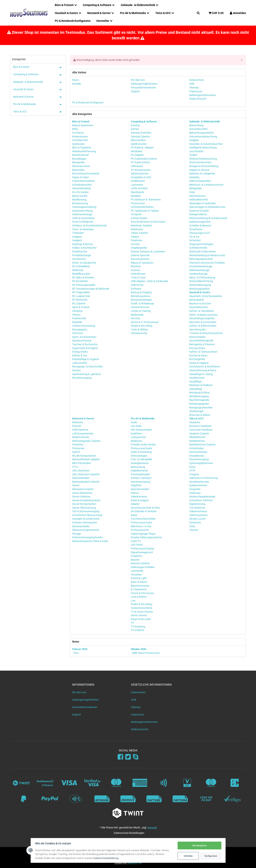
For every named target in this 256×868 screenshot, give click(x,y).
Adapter (135, 504)
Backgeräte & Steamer (202, 344)
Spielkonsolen (139, 144)
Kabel (134, 515)
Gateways (195, 493)
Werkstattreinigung (200, 285)
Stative (135, 493)
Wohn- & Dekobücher (84, 263)
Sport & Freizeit (81, 307)
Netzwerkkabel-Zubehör (86, 482)
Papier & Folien (81, 177)
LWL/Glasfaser (81, 470)
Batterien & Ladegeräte (202, 173)
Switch (76, 452)
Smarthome (196, 229)
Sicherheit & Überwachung (87, 515)
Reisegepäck (80, 329)
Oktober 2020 (138, 649)
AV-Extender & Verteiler (144, 511)
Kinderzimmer (80, 136)
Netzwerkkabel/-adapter (86, 459)
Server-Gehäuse (81, 496)
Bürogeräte (78, 162)
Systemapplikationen (201, 463)
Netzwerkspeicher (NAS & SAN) (90, 541)
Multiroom (136, 441)
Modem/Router (81, 437)
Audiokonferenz (198, 485)
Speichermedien (140, 489)
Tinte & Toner (138, 277)
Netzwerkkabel (81, 478)
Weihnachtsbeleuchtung (203, 159)
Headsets (195, 422)
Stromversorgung (199, 459)
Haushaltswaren (198, 307)
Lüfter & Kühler (139, 188)
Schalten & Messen (200, 225)
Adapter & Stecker (199, 170)
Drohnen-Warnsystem (85, 522)
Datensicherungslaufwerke (88, 537)
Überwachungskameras (86, 530)
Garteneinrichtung (82, 211)
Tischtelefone (197, 508)
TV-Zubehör (137, 630)
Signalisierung (197, 504)
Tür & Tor (194, 237)
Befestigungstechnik (201, 259)
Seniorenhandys (198, 452)
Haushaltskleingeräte (201, 340)
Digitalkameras (139, 470)
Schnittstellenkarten (142, 207)
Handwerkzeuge (198, 274)
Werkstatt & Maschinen (202, 251)
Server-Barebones (82, 493)
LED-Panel (137, 545)
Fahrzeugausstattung (84, 207)
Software (136, 289)
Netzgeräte (195, 188)
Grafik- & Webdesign (142, 303)
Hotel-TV (136, 541)
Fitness (76, 315)
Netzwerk (78, 422)
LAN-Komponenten (83, 433)
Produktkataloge (81, 255)
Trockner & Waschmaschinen (206, 333)
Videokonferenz (198, 511)
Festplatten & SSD (141, 177)
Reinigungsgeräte (199, 404)
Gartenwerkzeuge (82, 214)
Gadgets (77, 237)
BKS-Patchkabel (81, 463)
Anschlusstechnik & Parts (145, 508)
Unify (192, 526)
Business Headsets (200, 426)
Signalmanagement (142, 552)
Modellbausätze (81, 274)
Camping (77, 311)
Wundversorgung (82, 378)
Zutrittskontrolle (198, 248)
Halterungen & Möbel (143, 567)
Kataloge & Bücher (83, 244)
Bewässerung (80, 203)
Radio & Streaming (141, 452)
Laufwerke (137, 185)
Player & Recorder (141, 619)
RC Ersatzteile (80, 281)
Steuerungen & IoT (200, 233)
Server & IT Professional (144, 322)
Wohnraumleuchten (200, 162)
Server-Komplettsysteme (86, 500)
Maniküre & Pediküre (201, 385)
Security (135, 318)
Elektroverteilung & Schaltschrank (208, 218)
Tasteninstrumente (141, 608)
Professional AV (140, 530)
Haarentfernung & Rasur (203, 370)
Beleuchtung (196, 125)
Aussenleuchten (198, 129)
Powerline (78, 444)
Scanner (135, 270)
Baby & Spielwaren (83, 125)
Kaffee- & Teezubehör (201, 311)
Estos (192, 467)
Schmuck (78, 333)
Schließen (187, 856)
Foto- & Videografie (141, 459)
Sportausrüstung (82, 340)
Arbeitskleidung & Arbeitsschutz (207, 255)
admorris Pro (134, 863)
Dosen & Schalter (199, 211)
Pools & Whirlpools (83, 222)
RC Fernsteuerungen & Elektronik (91, 289)
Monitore (136, 266)
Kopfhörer (136, 433)
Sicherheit (195, 240)
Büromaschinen (81, 166)
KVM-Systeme (80, 430)
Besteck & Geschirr (200, 303)
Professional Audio (141, 448)
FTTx (75, 467)
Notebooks (137, 229)
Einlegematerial (198, 214)
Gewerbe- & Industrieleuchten (206, 144)
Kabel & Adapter (140, 500)
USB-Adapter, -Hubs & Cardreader (149, 281)
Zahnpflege (196, 389)
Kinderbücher (80, 251)
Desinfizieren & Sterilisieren (205, 366)
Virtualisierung (139, 333)
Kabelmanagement (200, 222)
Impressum (137, 714)
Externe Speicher (140, 255)
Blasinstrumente (140, 586)
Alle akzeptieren (199, 845)
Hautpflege (195, 381)
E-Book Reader (139, 218)
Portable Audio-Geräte (143, 444)
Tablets (135, 237)
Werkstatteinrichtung (201, 281)
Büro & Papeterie (82, 147)
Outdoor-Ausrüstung (84, 326)
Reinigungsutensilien (201, 407)
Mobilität (77, 322)
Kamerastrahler (81, 526)
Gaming (135, 125)
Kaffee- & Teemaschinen (203, 352)
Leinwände (137, 571)
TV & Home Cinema (142, 612)
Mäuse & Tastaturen (142, 263)
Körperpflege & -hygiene (86, 359)
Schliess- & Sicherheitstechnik (89, 225)
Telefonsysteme (198, 515)
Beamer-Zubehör (140, 563)
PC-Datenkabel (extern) (144, 159)
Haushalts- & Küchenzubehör (206, 296)
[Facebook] (120, 757)
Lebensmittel (80, 363)
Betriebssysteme (140, 296)
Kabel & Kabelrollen (200, 181)
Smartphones (197, 456)
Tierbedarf (78, 233)
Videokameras (139, 496)
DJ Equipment (139, 589)
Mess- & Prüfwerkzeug (202, 277)
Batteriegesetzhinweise (144, 722)
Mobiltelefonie (197, 437)
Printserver (78, 448)
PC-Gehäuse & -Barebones (146, 199)
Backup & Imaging (141, 292)
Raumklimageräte (199, 400)
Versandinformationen (85, 707)
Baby (75, 129)
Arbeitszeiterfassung (84, 151)
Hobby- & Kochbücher (84, 248)
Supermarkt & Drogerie (85, 348)
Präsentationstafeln (83, 181)
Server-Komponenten (84, 504)
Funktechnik (79, 318)
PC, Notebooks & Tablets (145, 211)
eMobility (194, 177)
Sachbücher (79, 259)
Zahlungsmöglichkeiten (85, 700)
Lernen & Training (141, 311)
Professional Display (142, 548)
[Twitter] (128, 757)
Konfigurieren (210, 856)
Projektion (136, 556)
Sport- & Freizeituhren (84, 337)
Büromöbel (78, 170)
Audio (134, 422)
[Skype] (136, 757)
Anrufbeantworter (199, 482)
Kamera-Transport (141, 478)
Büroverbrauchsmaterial (86, 173)
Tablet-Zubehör (139, 233)
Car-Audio (136, 426)
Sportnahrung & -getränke (87, 374)
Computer (136, 214)
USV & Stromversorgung (86, 511)
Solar (192, 192)
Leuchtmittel (196, 151)
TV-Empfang (138, 626)
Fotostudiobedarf (140, 474)
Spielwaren (78, 144)
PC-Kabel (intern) (140, 162)
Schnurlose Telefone (201, 500)
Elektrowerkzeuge (199, 270)
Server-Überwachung (84, 508)
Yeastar (194, 530)
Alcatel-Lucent (197, 519)
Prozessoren (138, 203)
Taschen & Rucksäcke (85, 344)
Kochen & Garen (198, 355)
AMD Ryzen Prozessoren (146, 653)
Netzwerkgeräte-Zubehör (86, 441)
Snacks (76, 370)
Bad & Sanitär (80, 196)
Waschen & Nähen (200, 415)
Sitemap (136, 707)
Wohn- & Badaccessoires (203, 315)
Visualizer (136, 574)
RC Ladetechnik (81, 296)
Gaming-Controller (141, 133)
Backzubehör (197, 300)
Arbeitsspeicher (140, 173)
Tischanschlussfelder (143, 519)
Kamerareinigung (140, 482)
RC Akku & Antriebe (83, 277)
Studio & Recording (141, 326)
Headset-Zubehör (199, 433)
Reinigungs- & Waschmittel (87, 366)
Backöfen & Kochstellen (203, 322)
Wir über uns (79, 692)
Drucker (135, 244)
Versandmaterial (81, 188)
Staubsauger (196, 411)
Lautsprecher (138, 437)
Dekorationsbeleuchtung (203, 136)
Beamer (135, 560)
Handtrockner (197, 378)
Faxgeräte (195, 489)
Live (133, 600)
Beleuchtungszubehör (201, 133)
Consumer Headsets (201, 430)
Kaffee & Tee (80, 355)
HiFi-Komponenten (141, 430)
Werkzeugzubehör (199, 289)
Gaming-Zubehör (140, 136)
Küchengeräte (197, 359)
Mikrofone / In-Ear (141, 526)
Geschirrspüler (197, 329)
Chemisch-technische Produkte (207, 263)
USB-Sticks (137, 285)
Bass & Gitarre (139, 582)
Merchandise (138, 140)
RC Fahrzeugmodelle (84, 285)
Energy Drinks (80, 352)
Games (135, 129)
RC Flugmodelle (81, 292)
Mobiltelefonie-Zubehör (202, 444)
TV (132, 623)
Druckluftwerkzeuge (201, 266)
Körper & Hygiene (199, 363)
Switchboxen (138, 274)
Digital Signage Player (143, 534)
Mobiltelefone (197, 441)
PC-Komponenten (141, 170)
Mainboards (137, 192)
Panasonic (195, 522)
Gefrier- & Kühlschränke (203, 326)
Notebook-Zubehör (141, 225)
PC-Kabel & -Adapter (142, 147)
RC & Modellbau (81, 266)
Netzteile (136, 196)
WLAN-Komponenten (84, 456)
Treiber (193, 155)
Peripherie (136, 240)
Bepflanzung (79, 199)
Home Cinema (139, 615)
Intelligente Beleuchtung (203, 147)
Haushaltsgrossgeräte (202, 318)
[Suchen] (198, 13)
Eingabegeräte (139, 248)
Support (76, 714)
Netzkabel (136, 151)
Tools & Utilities (139, 329)
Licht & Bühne (139, 597)
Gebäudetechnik (198, 199)
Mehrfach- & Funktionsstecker (206, 185)
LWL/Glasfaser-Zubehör (86, 474)
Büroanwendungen (141, 300)
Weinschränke (197, 337)
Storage (77, 534)
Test (76, 653)
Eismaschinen (197, 348)
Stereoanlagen (139, 456)
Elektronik (78, 270)
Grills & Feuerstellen (83, 218)
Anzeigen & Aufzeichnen (86, 519)
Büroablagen (79, 159)
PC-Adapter (137, 155)
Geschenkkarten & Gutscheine (148, 222)
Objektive (136, 485)
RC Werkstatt (80, 300)
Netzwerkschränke (83, 489)
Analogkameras (140, 463)
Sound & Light (139, 578)
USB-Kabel (137, 166)
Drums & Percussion (142, 593)
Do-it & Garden (80, 192)
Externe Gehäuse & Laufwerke (148, 251)
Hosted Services (140, 307)
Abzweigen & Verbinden (202, 203)
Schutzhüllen (196, 448)
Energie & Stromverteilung (204, 166)
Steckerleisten (197, 196)
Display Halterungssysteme (146, 537)
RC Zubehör (79, 303)
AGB (133, 700)
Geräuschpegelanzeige (202, 496)
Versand (152, 827)
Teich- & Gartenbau (83, 229)
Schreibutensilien (82, 185)
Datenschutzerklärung (107, 858)
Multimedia (137, 315)
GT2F (192, 470)
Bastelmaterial (80, 155)
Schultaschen (80, 140)
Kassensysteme (140, 259)
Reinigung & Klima (199, 392)
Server (76, 485)
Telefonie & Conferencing (203, 478)
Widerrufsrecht (139, 729)
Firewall (77, 426)
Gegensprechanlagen (201, 244)
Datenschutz (138, 692)
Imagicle (194, 474)
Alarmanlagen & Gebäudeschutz (207, 207)
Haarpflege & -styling (201, 374)
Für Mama (78, 133)
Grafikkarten (138, 181)
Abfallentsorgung (199, 396)
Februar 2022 (80, 649)
